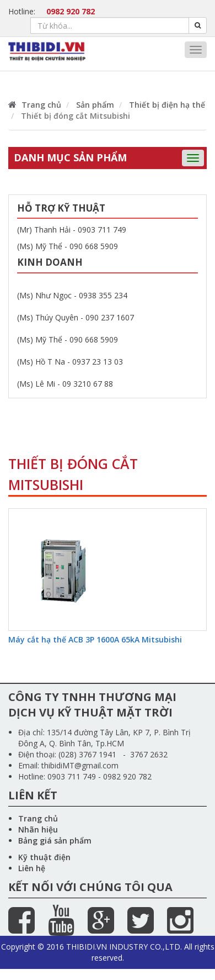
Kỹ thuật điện (44, 857)
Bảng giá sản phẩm (55, 841)
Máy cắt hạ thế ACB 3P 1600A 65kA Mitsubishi (95, 639)
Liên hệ (32, 868)
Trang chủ (35, 105)
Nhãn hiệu (38, 829)
